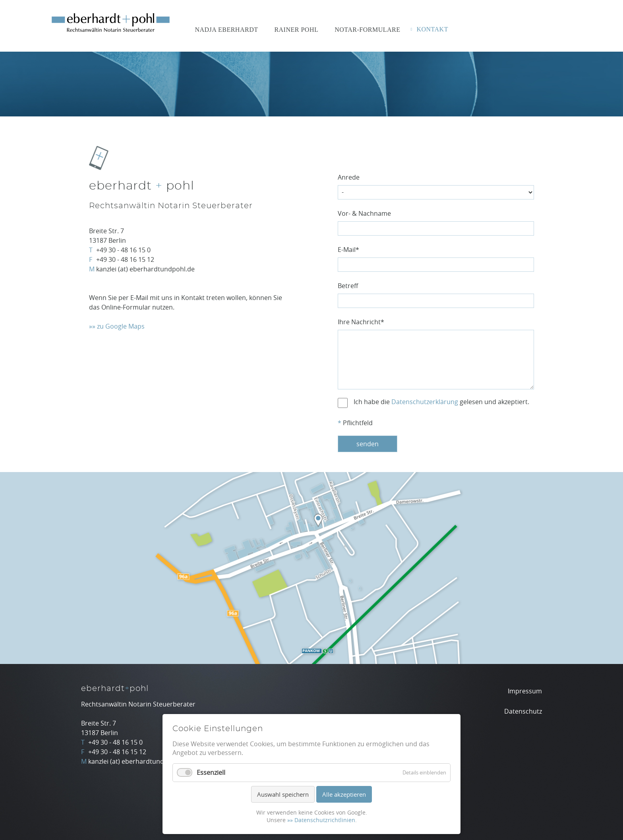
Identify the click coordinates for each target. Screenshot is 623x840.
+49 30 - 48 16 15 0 (123, 250)
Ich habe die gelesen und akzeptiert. (441, 402)
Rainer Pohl (296, 30)
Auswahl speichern (283, 794)
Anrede (349, 177)
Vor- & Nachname (364, 213)
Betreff (348, 286)
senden (368, 444)
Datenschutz (523, 711)
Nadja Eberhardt (226, 30)
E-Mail (348, 250)
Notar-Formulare (367, 30)
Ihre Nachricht (361, 322)
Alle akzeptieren (344, 794)
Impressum (525, 691)
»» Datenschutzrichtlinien (321, 820)
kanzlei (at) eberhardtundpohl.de (145, 269)
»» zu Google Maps (117, 326)
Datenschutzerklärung (425, 402)
